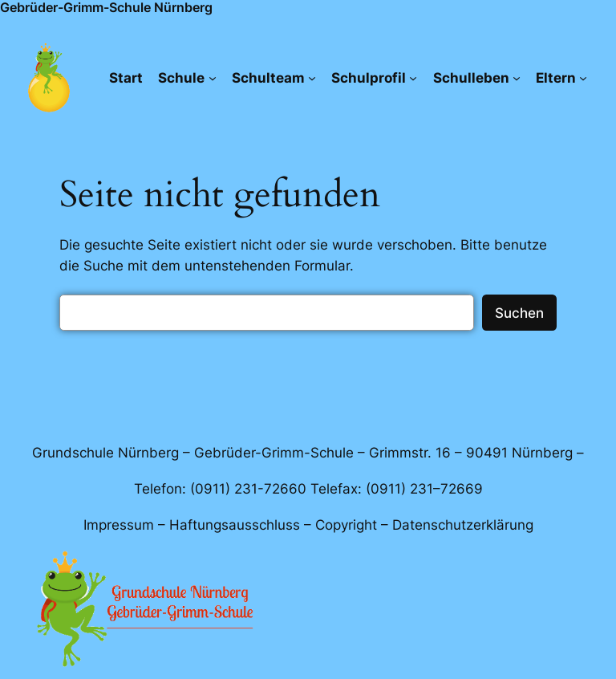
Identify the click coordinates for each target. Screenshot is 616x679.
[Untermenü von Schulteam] (312, 78)
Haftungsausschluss (235, 525)
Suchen (519, 313)
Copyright (346, 525)
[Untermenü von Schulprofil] (413, 78)
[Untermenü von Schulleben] (517, 78)
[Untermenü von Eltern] (583, 78)
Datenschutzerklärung (463, 525)
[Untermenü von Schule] (213, 78)
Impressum (119, 525)
